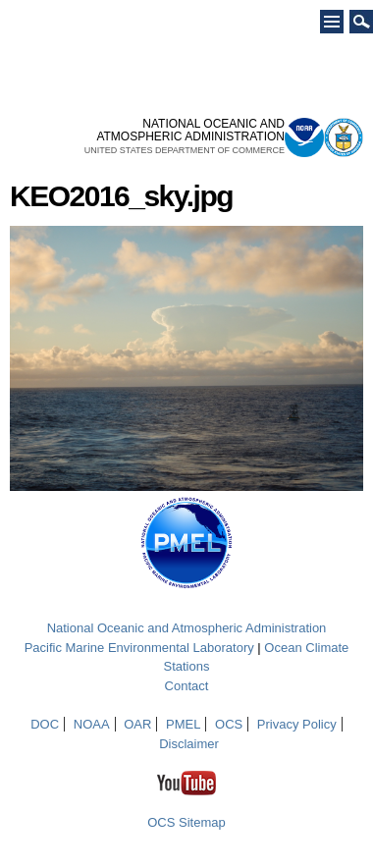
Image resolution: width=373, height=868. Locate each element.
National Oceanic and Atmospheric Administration (187, 628)
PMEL (183, 724)
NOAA (92, 724)
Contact (187, 686)
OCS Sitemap (186, 822)
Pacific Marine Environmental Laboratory (139, 648)
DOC (45, 724)
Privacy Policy (297, 724)
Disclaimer (189, 744)
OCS (229, 724)
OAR (137, 724)
